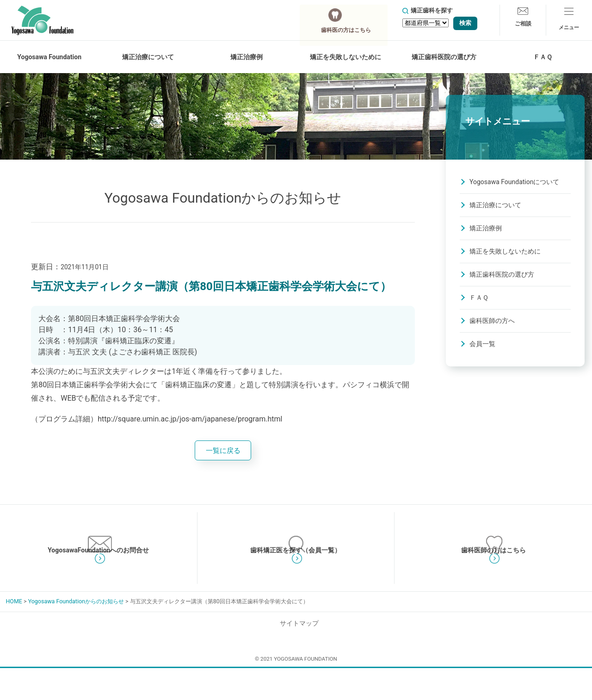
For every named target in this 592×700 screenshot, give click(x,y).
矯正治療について (495, 205)
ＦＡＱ (543, 57)
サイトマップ (296, 660)
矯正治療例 (247, 57)
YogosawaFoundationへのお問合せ (99, 573)
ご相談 (523, 27)
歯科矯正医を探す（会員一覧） (296, 573)
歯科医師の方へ (492, 321)
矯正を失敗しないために (505, 251)
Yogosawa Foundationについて (514, 182)
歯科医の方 (353, 20)
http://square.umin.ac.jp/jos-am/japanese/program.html (190, 419)
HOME (14, 638)
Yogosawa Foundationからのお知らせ (76, 638)
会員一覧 (482, 344)
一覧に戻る (223, 451)
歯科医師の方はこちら (493, 573)
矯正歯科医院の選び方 (444, 57)
